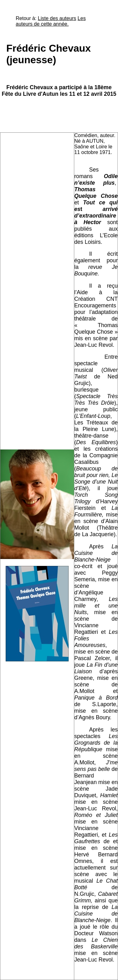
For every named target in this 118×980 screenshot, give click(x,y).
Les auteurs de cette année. (51, 21)
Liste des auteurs (57, 18)
